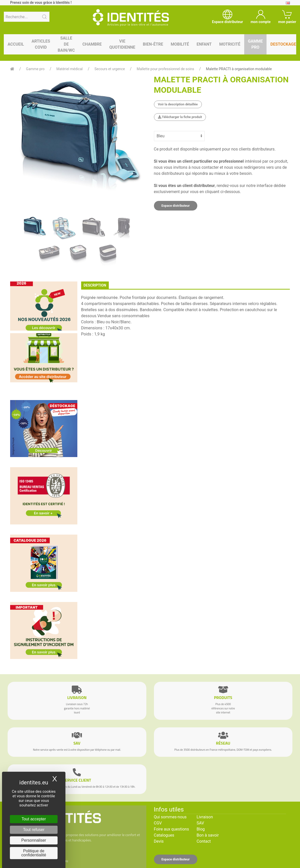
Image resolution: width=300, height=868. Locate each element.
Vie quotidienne (122, 44)
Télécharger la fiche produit (180, 117)
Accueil (16, 44)
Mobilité (180, 44)
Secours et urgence (110, 69)
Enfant (204, 44)
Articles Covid (41, 44)
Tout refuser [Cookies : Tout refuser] (34, 830)
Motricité (230, 44)
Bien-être (153, 44)
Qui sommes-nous (170, 817)
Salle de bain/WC (66, 44)
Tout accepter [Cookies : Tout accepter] (34, 819)
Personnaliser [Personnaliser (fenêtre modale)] (34, 840)
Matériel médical (69, 69)
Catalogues (164, 835)
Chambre (92, 44)
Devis (159, 841)
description (95, 285)
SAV (200, 823)
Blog (201, 829)
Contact (204, 841)
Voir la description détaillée (178, 104)
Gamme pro (255, 44)
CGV (158, 823)
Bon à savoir (208, 835)
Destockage (283, 44)
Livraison (205, 817)
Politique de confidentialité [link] (34, 853)
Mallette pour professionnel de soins (165, 69)
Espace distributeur (176, 206)
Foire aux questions (172, 829)
